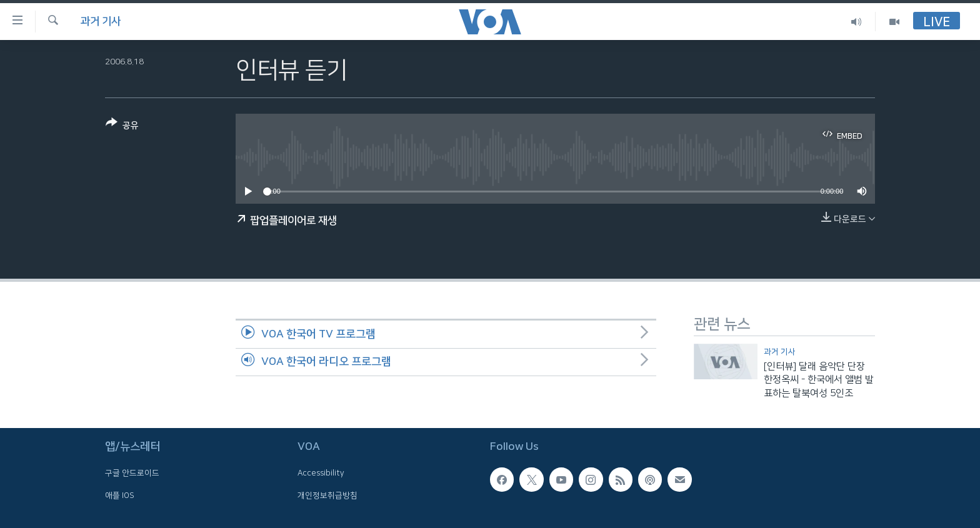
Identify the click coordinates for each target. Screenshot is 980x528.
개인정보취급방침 (327, 496)
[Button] (122, 127)
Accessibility (321, 474)
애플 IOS (120, 496)
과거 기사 (101, 21)
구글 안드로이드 (132, 474)
